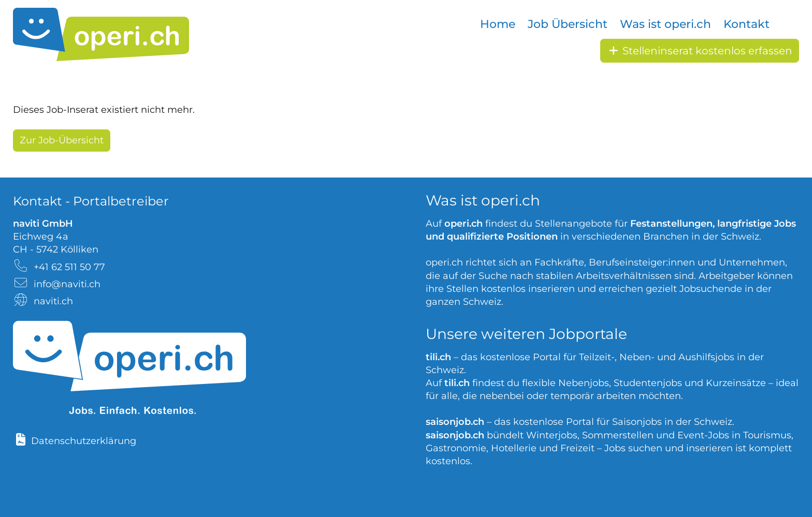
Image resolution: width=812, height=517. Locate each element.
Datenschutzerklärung (84, 441)
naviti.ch (53, 301)
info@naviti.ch (67, 284)
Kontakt (746, 24)
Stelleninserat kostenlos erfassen (700, 51)
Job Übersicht (568, 24)
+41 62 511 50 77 (69, 267)
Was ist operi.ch (665, 24)
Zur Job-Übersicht (62, 140)
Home (498, 24)
